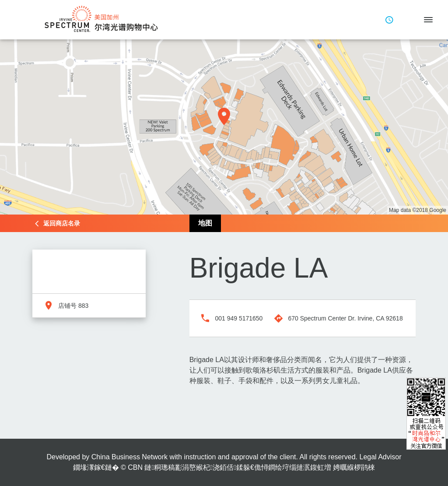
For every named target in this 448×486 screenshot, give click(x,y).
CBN (135, 467)
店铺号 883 (73, 306)
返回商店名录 (62, 223)
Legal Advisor (380, 457)
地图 (205, 223)
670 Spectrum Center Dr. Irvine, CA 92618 (345, 318)
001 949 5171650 (239, 318)
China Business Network (129, 457)
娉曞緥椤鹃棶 (354, 467)
